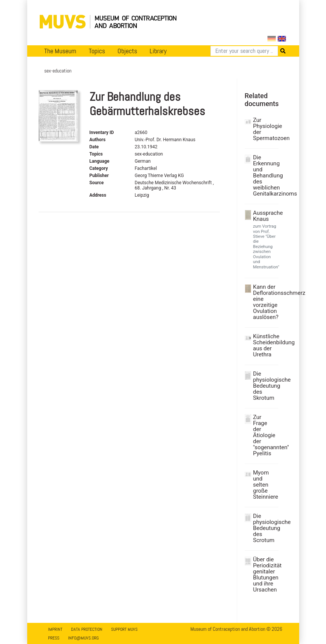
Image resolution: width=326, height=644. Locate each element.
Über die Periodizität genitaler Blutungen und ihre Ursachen (265, 575)
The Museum (60, 51)
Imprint (55, 629)
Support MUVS (124, 629)
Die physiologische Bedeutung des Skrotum (265, 386)
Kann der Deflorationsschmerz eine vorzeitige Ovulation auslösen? (265, 302)
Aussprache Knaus (265, 216)
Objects (127, 51)
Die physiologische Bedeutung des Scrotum (265, 528)
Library (158, 51)
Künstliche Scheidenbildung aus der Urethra (265, 345)
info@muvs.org (83, 638)
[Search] (244, 51)
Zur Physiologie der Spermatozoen (265, 129)
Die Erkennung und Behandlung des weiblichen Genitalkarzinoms (265, 176)
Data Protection (87, 629)
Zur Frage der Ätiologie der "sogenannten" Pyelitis (265, 435)
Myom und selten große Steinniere (265, 485)
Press (54, 638)
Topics (97, 51)
